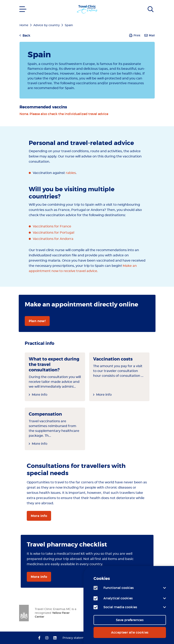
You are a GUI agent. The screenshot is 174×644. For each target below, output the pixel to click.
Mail (152, 35)
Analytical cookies (118, 598)
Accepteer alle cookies (130, 632)
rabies (71, 173)
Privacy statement (76, 638)
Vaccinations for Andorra (53, 239)
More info (40, 395)
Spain (69, 25)
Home (24, 25)
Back (26, 35)
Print (137, 35)
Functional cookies (119, 588)
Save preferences (130, 620)
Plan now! (37, 321)
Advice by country (47, 25)
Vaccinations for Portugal (54, 233)
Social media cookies (120, 607)
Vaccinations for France (52, 226)
